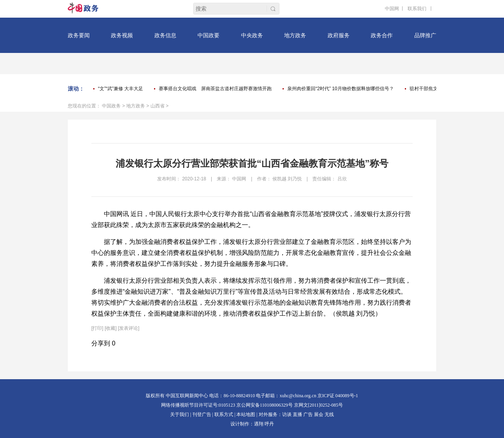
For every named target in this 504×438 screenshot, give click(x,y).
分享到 (101, 343)
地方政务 (136, 106)
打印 (97, 328)
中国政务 (111, 106)
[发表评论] (129, 328)
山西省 (158, 106)
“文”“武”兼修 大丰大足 (121, 89)
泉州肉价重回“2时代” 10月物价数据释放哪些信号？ (340, 89)
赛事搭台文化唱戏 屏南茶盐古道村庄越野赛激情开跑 (215, 89)
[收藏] (111, 328)
